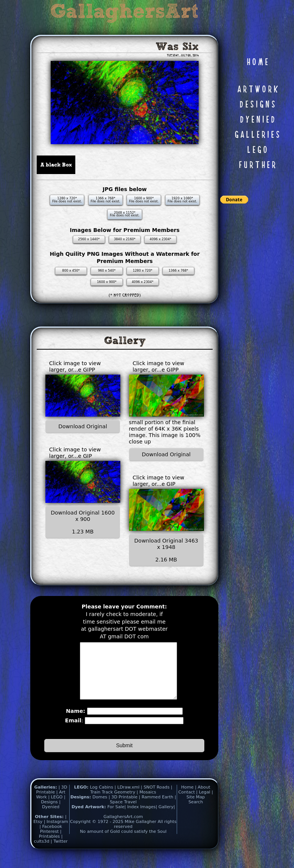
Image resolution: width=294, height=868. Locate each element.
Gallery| (167, 818)
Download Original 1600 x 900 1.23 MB (83, 522)
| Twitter (59, 853)
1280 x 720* (143, 271)
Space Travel (123, 813)
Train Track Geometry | (114, 803)
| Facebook (51, 838)
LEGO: (82, 799)
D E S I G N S (257, 105)
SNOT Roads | (158, 799)
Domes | (101, 808)
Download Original (83, 426)
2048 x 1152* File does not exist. (124, 214)
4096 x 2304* (161, 239)
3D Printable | (126, 808)
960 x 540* (107, 271)
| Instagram (56, 833)
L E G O (257, 150)
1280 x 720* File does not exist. (67, 200)
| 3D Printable (51, 801)
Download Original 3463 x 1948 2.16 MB (166, 550)
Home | (190, 799)
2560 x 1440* (89, 239)
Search (196, 813)
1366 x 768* (179, 271)
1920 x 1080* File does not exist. (182, 200)
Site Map (196, 808)
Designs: (81, 808)
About (204, 799)
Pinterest (50, 843)
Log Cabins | (103, 799)
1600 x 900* (107, 282)
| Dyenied (51, 816)
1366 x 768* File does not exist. (106, 200)
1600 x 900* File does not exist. (144, 200)
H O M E (257, 62)
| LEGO (56, 808)
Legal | (206, 803)
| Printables (50, 845)
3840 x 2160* (125, 239)
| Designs (53, 811)
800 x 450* (71, 271)
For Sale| (117, 818)
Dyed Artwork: (89, 818)
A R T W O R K (257, 90)
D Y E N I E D (257, 120)
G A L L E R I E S (257, 135)
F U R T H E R (257, 165)
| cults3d (48, 850)
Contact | (188, 803)
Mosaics (148, 803)
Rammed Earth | (159, 808)
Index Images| (142, 818)
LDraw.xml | (130, 799)
